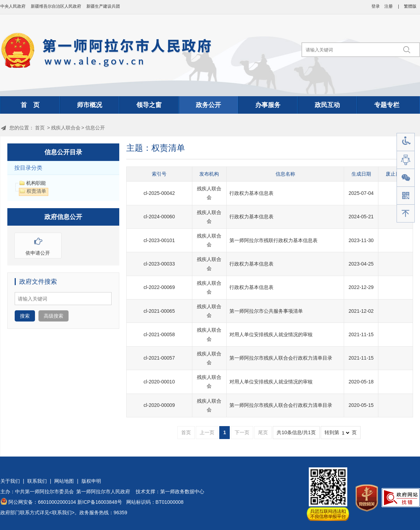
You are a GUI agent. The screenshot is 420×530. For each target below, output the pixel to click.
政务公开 (208, 105)
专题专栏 (387, 105)
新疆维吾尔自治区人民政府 (56, 6)
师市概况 (90, 105)
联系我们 (37, 481)
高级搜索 (54, 316)
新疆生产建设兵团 (103, 6)
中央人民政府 (13, 6)
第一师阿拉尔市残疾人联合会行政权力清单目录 (281, 358)
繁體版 (410, 6)
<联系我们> (62, 513)
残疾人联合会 (66, 128)
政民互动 (327, 105)
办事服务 (268, 105)
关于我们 (10, 481)
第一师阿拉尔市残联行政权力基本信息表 (273, 240)
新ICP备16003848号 (100, 502)
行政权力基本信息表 (251, 193)
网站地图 (64, 481)
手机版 (406, 196)
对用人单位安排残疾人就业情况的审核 (271, 334)
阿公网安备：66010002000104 (42, 502)
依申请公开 (38, 244)
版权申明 (91, 481)
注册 (389, 6)
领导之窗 (149, 105)
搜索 (25, 316)
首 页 (30, 105)
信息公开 (95, 128)
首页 (40, 128)
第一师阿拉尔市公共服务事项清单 (266, 311)
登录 (376, 6)
